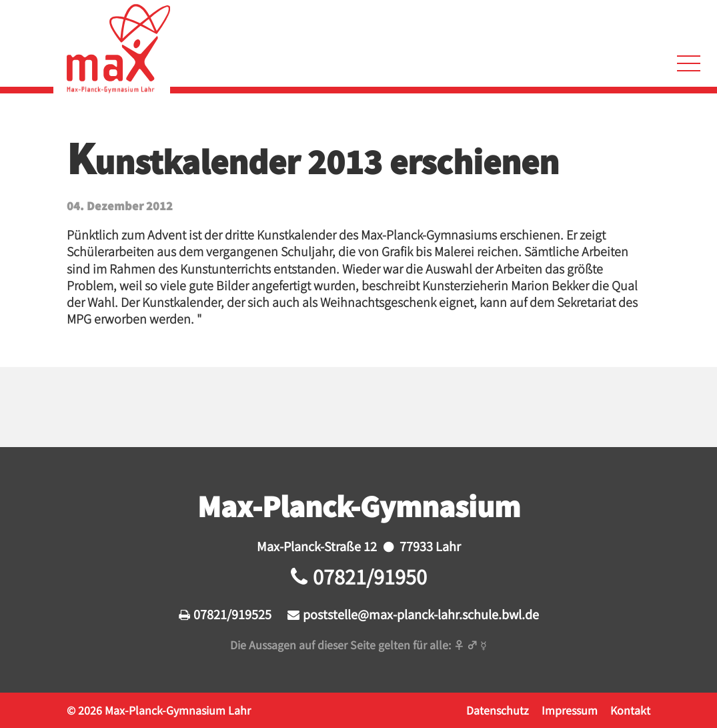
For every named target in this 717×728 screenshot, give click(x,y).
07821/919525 (232, 614)
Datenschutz (498, 710)
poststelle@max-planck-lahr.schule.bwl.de (421, 614)
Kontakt (630, 710)
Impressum (570, 710)
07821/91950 (370, 576)
